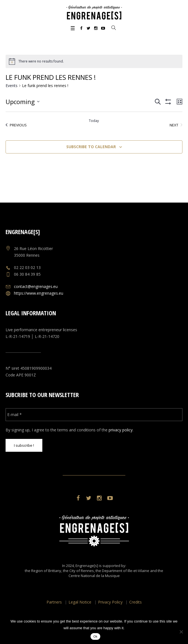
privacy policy (121, 430)
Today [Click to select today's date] (94, 121)
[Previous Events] (16, 125)
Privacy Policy (110, 602)
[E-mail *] (94, 415)
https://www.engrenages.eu (39, 293)
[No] (181, 632)
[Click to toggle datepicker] (23, 102)
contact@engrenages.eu (36, 286)
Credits (135, 602)
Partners (54, 602)
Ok (95, 636)
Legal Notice (80, 602)
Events (12, 86)
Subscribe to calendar (91, 147)
